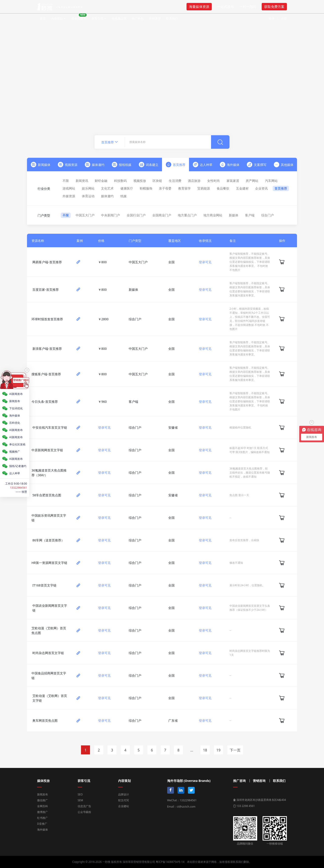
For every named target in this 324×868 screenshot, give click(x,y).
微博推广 (43, 812)
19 (218, 750)
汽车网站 (271, 181)
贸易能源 (204, 188)
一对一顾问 (248, 7)
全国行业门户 (136, 215)
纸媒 (124, 196)
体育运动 (88, 196)
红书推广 (43, 818)
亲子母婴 (165, 188)
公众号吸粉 (84, 812)
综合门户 (268, 215)
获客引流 (97, 18)
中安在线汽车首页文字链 (50, 427)
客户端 (250, 215)
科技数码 (120, 181)
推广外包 (138, 18)
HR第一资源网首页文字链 (49, 563)
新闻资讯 (82, 181)
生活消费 (175, 181)
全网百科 (43, 806)
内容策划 (57, 18)
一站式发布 (226, 7)
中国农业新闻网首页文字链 (50, 608)
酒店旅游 (194, 181)
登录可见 (205, 262)
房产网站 (252, 181)
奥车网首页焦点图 (45, 720)
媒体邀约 (107, 196)
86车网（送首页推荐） (48, 540)
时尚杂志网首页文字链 (48, 653)
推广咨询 (239, 781)
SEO (80, 794)
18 (205, 750)
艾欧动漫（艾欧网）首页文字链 (50, 698)
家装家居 (233, 181)
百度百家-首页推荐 (46, 290)
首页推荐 (281, 188)
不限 (66, 181)
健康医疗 (127, 188)
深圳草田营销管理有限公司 (139, 862)
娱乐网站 (88, 188)
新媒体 (234, 215)
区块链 (157, 181)
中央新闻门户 (110, 215)
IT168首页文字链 (44, 585)
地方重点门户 (187, 215)
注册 (284, 18)
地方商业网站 (213, 215)
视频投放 (140, 181)
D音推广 (42, 824)
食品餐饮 (223, 188)
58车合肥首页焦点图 (47, 495)
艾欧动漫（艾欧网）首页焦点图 (49, 630)
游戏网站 (69, 188)
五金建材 (242, 188)
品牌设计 (124, 794)
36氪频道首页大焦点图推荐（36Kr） (49, 473)
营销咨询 (259, 781)
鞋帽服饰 (146, 188)
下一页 (235, 750)
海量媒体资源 (199, 7)
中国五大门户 (85, 215)
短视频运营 (119, 18)
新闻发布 (43, 794)
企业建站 (124, 806)
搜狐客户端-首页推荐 (46, 374)
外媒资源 (69, 196)
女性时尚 (214, 181)
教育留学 (184, 188)
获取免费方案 (274, 7)
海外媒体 (43, 830)
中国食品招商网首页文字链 (49, 676)
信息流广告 (84, 806)
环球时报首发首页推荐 (47, 319)
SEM (80, 800)
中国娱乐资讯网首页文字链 (49, 518)
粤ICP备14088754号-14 (170, 862)
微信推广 (43, 800)
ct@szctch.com (186, 807)
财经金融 (101, 181)
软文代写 (124, 800)
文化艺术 (107, 188)
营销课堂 (155, 18)
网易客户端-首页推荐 (47, 262)
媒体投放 (79, 17)
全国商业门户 (162, 215)
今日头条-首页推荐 (45, 402)
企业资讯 (261, 188)
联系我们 (172, 18)
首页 (43, 18)
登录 (272, 18)
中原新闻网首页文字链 (47, 450)
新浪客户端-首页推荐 (47, 349)
